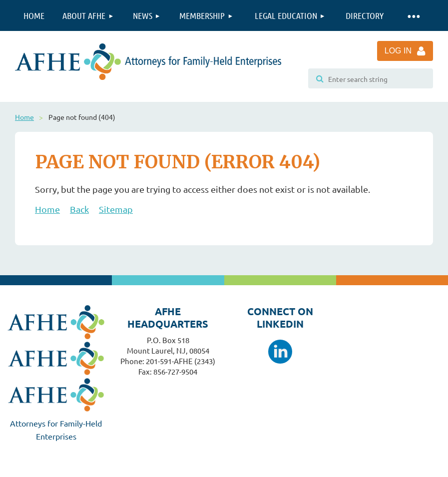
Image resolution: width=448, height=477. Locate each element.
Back (79, 209)
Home (24, 117)
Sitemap (116, 209)
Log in (398, 51)
